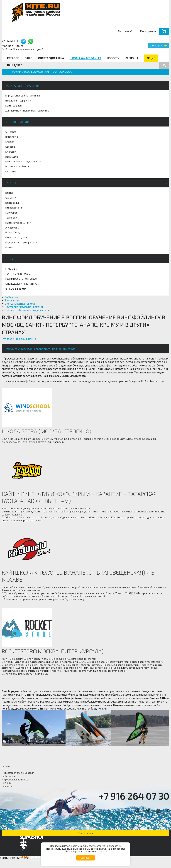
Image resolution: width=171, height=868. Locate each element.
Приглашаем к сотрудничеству (23, 161)
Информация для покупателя (18, 773)
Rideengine (12, 137)
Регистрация (148, 31)
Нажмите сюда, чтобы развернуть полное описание (40, 349)
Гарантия (11, 171)
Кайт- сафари (14, 106)
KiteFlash (11, 152)
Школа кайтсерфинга (36, 72)
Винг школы (12, 300)
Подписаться (86, 833)
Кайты (9, 193)
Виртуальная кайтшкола (20, 304)
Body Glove (12, 157)
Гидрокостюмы (14, 208)
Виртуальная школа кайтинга (23, 96)
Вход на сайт (126, 31)
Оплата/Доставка (51, 58)
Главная (17, 72)
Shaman (10, 142)
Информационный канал (15, 780)
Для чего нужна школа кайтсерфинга (27, 111)
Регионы (132, 58)
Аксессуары (12, 228)
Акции (151, 58)
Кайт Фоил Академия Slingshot (24, 307)
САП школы (12, 297)
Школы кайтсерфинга (85, 58)
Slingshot (11, 132)
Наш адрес (15, 65)
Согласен (85, 858)
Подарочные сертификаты (21, 242)
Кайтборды (12, 203)
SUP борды (12, 213)
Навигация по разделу (22, 86)
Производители (17, 122)
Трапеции (11, 218)
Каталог (13, 58)
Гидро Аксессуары (16, 237)
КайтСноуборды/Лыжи (19, 223)
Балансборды (13, 232)
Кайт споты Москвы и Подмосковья (27, 310)
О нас (28, 58)
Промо (9, 247)
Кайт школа (8, 776)
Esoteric (10, 147)
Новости (113, 58)
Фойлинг (10, 198)
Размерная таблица (17, 166)
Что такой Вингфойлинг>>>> (19, 339)
